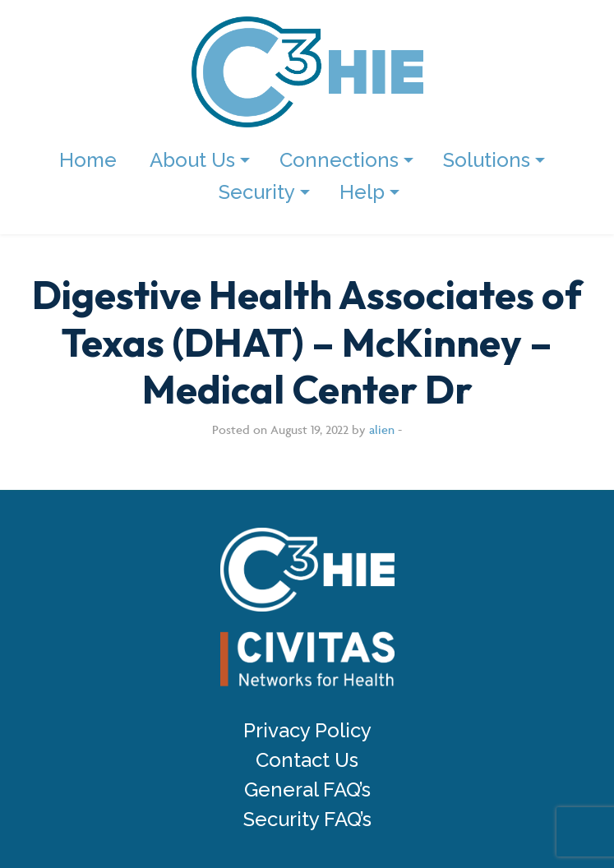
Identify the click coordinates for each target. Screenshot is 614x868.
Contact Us (307, 760)
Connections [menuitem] (339, 160)
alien (382, 429)
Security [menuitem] (257, 192)
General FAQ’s (307, 790)
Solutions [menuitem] (487, 160)
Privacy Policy (307, 731)
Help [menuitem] (362, 192)
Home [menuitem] (88, 160)
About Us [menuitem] (192, 160)
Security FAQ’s (307, 820)
